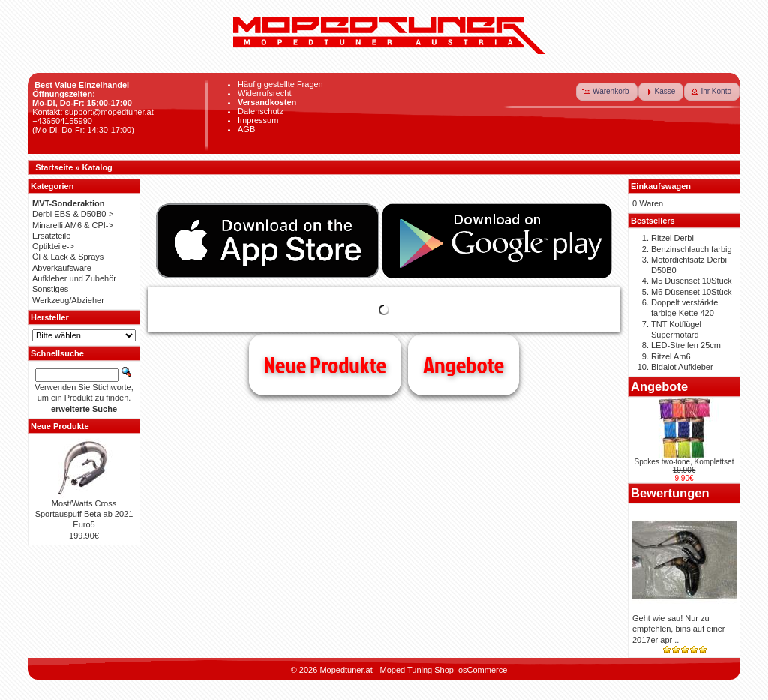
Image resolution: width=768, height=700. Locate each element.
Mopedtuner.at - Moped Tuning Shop (387, 670)
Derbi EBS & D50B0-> (73, 214)
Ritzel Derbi (672, 238)
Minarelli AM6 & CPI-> (73, 225)
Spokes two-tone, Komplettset (684, 462)
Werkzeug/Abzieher (68, 300)
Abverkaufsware (62, 268)
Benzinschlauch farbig (691, 249)
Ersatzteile (51, 236)
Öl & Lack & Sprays (68, 257)
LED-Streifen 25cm (686, 345)
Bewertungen (670, 493)
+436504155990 (62, 121)
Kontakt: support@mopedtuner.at (93, 112)
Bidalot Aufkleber (682, 367)
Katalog (97, 167)
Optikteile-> (53, 246)
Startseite (54, 167)
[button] (607, 92)
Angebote (463, 365)
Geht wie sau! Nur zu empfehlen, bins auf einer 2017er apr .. (679, 629)
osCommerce (483, 670)
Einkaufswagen (661, 186)
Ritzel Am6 (671, 356)
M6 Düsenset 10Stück (691, 292)
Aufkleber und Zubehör (74, 278)
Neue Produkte (325, 365)
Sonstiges (50, 289)
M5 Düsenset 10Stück (691, 281)
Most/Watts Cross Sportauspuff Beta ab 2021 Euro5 (84, 514)
